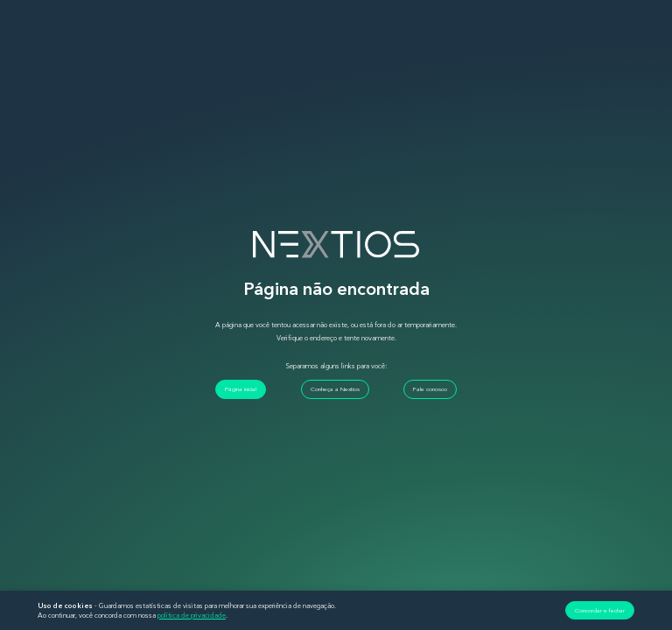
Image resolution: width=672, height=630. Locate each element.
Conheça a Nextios (335, 389)
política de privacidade (192, 615)
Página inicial (241, 389)
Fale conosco (430, 389)
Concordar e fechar (600, 610)
